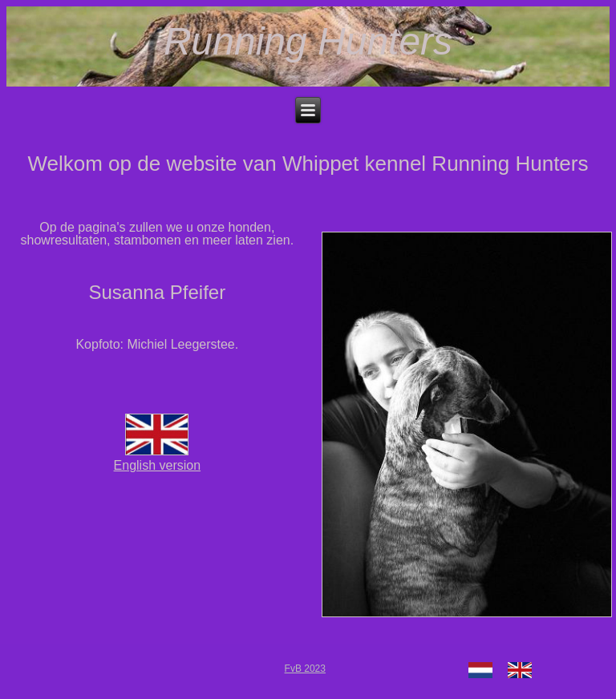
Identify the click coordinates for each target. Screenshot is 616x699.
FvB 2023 (305, 669)
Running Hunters (308, 41)
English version (158, 458)
